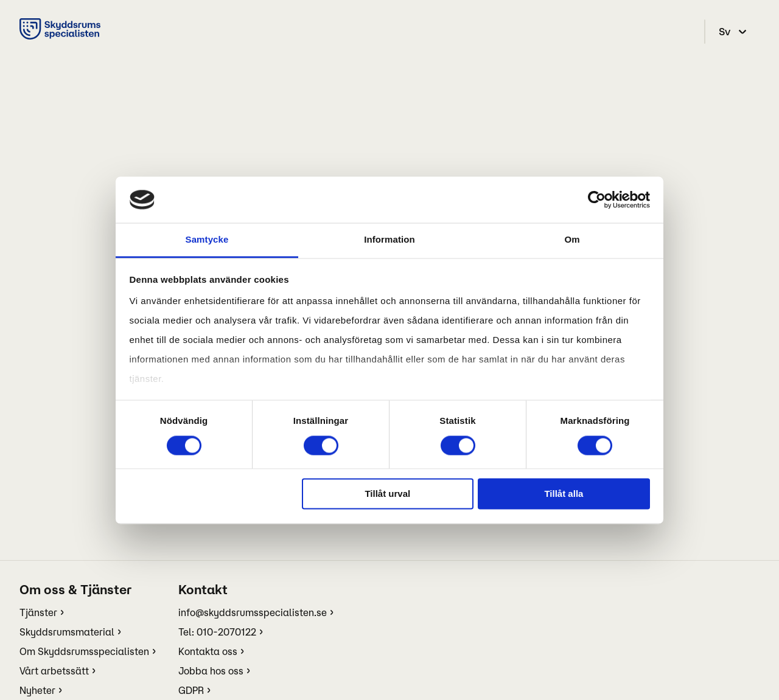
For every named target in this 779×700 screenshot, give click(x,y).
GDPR (191, 690)
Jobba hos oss (211, 671)
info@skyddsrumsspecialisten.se (253, 612)
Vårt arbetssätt (54, 671)
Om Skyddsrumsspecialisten (84, 651)
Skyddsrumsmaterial (67, 632)
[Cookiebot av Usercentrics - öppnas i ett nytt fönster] (597, 199)
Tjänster (38, 612)
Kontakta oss (208, 651)
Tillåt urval (387, 494)
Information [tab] (389, 240)
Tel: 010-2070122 (217, 632)
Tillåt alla (564, 494)
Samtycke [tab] (207, 240)
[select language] (734, 32)
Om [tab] (572, 240)
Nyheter (37, 690)
